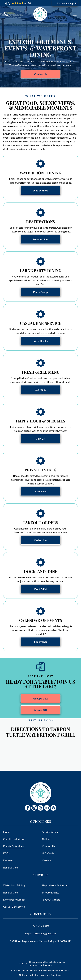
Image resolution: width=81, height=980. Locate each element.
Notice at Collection (29, 975)
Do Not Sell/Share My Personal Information (48, 970)
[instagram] (34, 808)
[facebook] (28, 808)
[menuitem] (21, 832)
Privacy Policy (18, 970)
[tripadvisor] (47, 808)
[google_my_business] (53, 808)
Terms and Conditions (51, 975)
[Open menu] (75, 14)
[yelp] (40, 808)
